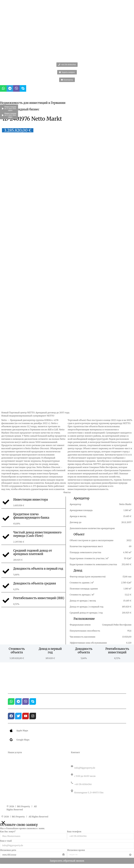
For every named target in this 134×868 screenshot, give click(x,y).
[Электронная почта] (99, 766)
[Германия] (99, 791)
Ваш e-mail (6, 841)
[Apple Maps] (11, 731)
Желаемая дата (8, 850)
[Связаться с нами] (99, 783)
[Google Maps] (11, 740)
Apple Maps (22, 731)
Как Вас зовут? (8, 832)
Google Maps (23, 740)
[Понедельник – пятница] (99, 774)
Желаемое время (76, 850)
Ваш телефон (74, 832)
